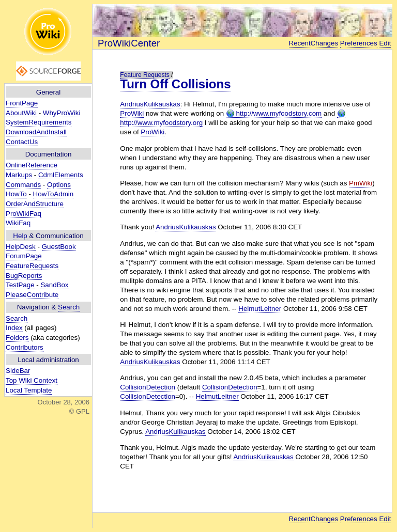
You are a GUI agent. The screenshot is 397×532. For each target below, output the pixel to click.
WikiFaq (18, 223)
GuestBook (59, 247)
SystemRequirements (39, 122)
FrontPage (22, 103)
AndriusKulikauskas (150, 104)
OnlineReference (32, 165)
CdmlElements (61, 175)
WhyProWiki (62, 113)
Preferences (359, 43)
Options (59, 185)
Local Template (29, 390)
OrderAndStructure (35, 204)
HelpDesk (21, 247)
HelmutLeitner (260, 309)
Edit (385, 43)
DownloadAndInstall (36, 132)
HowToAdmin (54, 194)
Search (69, 307)
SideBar (18, 371)
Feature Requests (144, 75)
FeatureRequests (32, 266)
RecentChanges (314, 43)
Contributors (25, 347)
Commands (23, 185)
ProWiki (132, 113)
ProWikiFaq (24, 214)
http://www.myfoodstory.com (274, 114)
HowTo (16, 194)
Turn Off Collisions (175, 84)
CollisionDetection (148, 387)
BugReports (24, 276)
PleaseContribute (32, 295)
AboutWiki (21, 113)
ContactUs (22, 142)
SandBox (54, 285)
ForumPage (24, 256)
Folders (17, 338)
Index (14, 328)
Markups (19, 175)
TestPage (20, 285)
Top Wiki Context (32, 380)
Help (20, 236)
